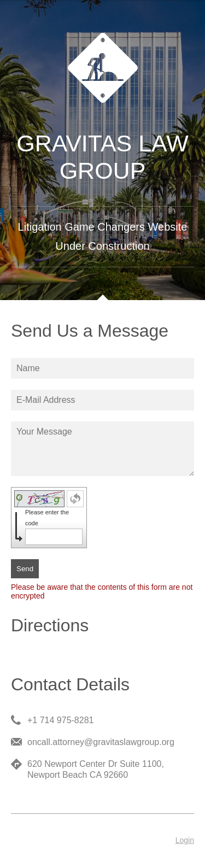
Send (25, 569)
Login (185, 840)
